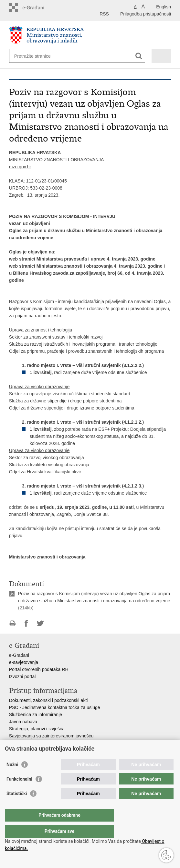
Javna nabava (23, 722)
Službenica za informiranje (36, 715)
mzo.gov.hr (20, 167)
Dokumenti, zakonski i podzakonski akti (48, 700)
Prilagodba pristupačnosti (146, 14)
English (164, 7)
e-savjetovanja (24, 662)
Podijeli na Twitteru (40, 623)
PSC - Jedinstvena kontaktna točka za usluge (55, 707)
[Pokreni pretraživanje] (139, 56)
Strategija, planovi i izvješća (37, 729)
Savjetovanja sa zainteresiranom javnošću (51, 736)
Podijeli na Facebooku (26, 623)
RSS (104, 14)
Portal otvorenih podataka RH (39, 669)
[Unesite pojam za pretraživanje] (38, 56)
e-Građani (19, 655)
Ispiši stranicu (12, 623)
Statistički (17, 806)
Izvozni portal (22, 676)
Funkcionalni (19, 792)
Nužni (12, 777)
